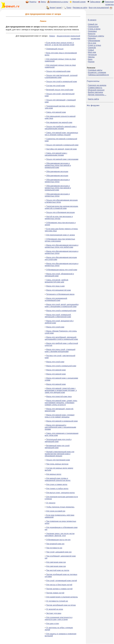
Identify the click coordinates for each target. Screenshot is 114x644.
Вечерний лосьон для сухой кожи (60, 90)
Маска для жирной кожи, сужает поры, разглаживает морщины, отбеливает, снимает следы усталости (61, 403)
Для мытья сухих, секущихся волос (61, 493)
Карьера (92, 38)
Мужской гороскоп (96, 90)
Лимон (52, 36)
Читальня (92, 55)
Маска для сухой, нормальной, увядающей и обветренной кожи (58, 316)
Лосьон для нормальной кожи (58, 71)
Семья (91, 50)
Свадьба (92, 48)
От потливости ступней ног (57, 601)
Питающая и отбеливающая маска (60, 294)
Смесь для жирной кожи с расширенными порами (56, 154)
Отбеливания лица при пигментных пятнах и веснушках (60, 240)
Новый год (93, 24)
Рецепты (33, 2)
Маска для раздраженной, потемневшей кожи (56, 299)
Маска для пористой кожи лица (59, 397)
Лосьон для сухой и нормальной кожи (62, 82)
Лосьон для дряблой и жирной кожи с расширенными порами (61, 128)
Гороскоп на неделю (97, 85)
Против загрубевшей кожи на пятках (61, 605)
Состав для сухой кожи (56, 86)
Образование (94, 41)
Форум (52, 8)
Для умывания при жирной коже (59, 122)
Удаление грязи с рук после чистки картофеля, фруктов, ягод (60, 535)
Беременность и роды (59, 2)
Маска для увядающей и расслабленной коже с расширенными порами (60, 427)
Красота (92, 34)
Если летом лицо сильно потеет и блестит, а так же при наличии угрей (59, 44)
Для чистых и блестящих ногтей (59, 585)
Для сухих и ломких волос (57, 484)
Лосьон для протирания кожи (58, 460)
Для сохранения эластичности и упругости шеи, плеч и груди (59, 618)
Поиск (69, 8)
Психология (93, 27)
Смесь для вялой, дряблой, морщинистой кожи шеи (57, 281)
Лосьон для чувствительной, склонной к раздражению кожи (61, 76)
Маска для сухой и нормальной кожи (61, 311)
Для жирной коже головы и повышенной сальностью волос (58, 479)
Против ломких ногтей (55, 593)
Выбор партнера (95, 92)
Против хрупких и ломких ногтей (59, 589)
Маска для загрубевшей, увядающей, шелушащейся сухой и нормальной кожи (61, 338)
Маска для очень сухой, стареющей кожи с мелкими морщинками (60, 350)
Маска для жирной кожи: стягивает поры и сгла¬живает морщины (60, 416)
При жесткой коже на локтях (58, 570)
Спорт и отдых (94, 45)
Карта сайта (93, 99)
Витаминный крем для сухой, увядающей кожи (57, 447)
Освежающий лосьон (55, 49)
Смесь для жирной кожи (56, 112)
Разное (91, 62)
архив (59, 8)
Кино (90, 59)
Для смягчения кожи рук (56, 562)
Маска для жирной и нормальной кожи (62, 421)
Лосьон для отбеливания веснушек (61, 212)
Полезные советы (96, 36)
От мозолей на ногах (55, 609)
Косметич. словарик (97, 72)
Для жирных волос (54, 474)
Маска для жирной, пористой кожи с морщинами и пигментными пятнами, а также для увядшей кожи (61, 390)
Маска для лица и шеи (55, 286)
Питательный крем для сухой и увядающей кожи (58, 440)
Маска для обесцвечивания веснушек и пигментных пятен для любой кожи (62, 246)
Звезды (91, 57)
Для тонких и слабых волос (57, 489)
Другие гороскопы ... (97, 95)
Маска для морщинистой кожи (59, 290)
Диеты (43, 2)
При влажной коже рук (55, 544)
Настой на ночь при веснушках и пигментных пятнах (59, 218)
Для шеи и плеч (53, 624)
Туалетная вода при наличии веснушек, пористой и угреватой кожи (62, 207)
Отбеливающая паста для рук (58, 540)
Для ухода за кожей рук (56, 511)
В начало (92, 20)
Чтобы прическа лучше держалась (60, 507)
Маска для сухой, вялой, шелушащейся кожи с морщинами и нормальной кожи (62, 305)
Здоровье (92, 31)
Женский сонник (79, 2)
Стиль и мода (94, 29)
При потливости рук (54, 548)
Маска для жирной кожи (56, 370)
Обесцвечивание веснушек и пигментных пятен (57, 181)
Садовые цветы (95, 70)
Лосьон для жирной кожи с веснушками (62, 159)
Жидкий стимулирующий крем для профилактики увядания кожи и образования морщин (60, 454)
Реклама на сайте (80, 8)
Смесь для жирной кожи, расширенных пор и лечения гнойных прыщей (61, 134)
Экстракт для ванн (54, 613)
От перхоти (51, 503)
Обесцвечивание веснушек (57, 172)
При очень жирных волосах (57, 464)
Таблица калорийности (98, 75)
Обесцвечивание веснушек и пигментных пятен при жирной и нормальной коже (58, 165)
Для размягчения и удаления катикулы (62, 597)
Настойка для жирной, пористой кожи (62, 149)
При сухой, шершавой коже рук (59, 552)
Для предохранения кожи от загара (61, 235)
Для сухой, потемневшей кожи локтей (62, 581)
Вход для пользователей (101, 8)
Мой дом (92, 52)
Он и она (92, 43)
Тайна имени (95, 2)
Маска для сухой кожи (55, 327)
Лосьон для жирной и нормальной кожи (62, 145)
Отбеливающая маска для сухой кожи (62, 270)
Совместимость (95, 88)
